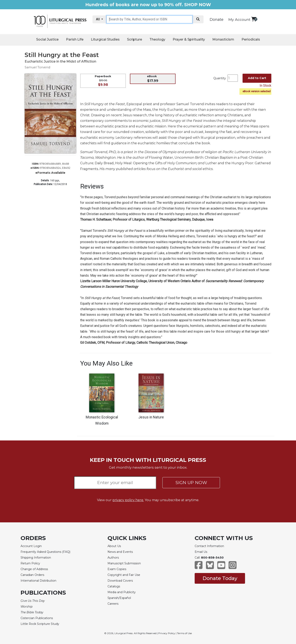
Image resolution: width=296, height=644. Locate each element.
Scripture (135, 39)
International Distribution (38, 581)
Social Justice (47, 39)
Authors (113, 558)
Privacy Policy (167, 633)
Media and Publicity (122, 592)
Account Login (31, 546)
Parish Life (75, 39)
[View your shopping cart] (254, 19)
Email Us (201, 552)
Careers (113, 604)
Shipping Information (36, 558)
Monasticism (223, 39)
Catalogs (114, 586)
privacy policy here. (128, 500)
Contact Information (209, 546)
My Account (239, 19)
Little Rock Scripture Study (40, 624)
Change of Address (34, 569)
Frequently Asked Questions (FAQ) (45, 552)
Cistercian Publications (37, 618)
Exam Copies (117, 569)
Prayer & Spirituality (189, 39)
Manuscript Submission (124, 563)
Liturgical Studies (105, 39)
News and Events (120, 552)
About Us (114, 546)
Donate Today (220, 578)
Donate (217, 20)
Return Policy (30, 563)
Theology (157, 39)
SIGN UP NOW (191, 483)
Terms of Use (184, 633)
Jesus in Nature (151, 417)
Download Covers (120, 581)
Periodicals (251, 39)
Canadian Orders (32, 575)
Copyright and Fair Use (124, 575)
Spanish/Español (119, 598)
